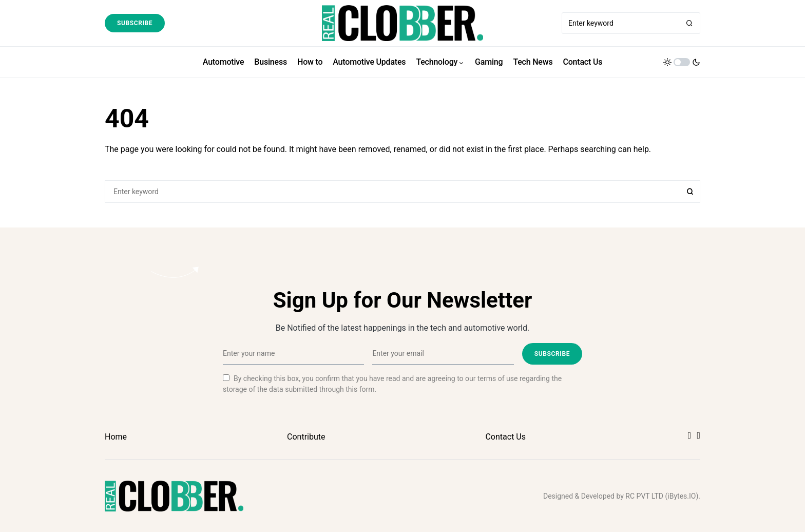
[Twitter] (698, 435)
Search (690, 192)
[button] (682, 62)
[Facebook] (690, 435)
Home (116, 437)
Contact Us (505, 437)
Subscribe (135, 23)
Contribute (306, 437)
